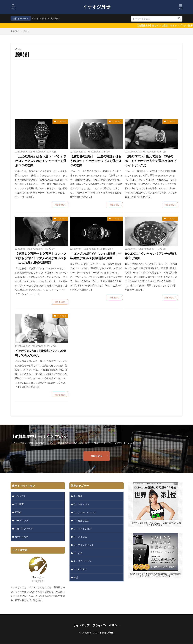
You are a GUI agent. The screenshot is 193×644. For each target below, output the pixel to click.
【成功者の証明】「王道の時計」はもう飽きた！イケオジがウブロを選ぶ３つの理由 (96, 161)
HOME (16, 31)
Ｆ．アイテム (61, 121)
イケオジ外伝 (96, 7)
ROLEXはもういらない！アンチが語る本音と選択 (151, 256)
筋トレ (46, 18)
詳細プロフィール (24, 529)
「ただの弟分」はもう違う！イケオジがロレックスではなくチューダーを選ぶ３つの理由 (41, 161)
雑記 (76, 578)
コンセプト (20, 496)
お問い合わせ (21, 537)
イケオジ (36, 18)
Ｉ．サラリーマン (82, 561)
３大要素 (19, 504)
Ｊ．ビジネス (80, 570)
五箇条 (18, 512)
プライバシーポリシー (106, 626)
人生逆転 (55, 18)
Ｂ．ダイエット (81, 504)
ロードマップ (21, 521)
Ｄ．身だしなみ (81, 521)
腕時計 (27, 31)
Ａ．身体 (78, 496)
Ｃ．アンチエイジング (85, 512)
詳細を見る (97, 456)
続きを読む (60, 205)
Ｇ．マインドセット (84, 545)
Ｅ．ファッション (82, 529)
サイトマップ (81, 626)
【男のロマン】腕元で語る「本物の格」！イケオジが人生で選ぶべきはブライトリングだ (151, 161)
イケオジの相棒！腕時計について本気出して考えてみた (41, 353)
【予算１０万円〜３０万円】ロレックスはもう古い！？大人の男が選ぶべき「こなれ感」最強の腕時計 (41, 258)
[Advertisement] (96, 89)
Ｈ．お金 (78, 553)
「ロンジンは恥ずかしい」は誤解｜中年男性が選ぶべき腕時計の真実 (96, 256)
